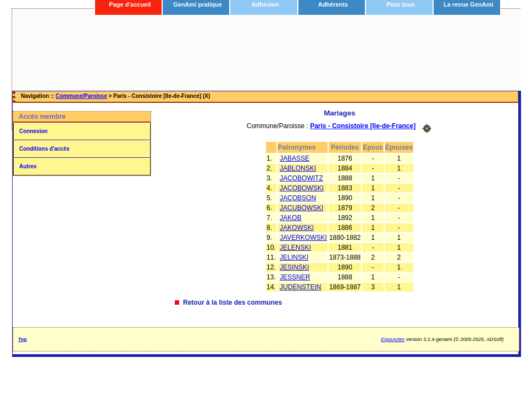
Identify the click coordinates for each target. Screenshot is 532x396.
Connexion (34, 131)
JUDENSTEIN (300, 287)
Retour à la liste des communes (232, 302)
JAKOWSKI (297, 228)
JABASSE (295, 158)
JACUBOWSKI (301, 208)
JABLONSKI (298, 168)
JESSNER (295, 277)
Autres (28, 166)
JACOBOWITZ (301, 178)
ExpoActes (393, 339)
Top (23, 339)
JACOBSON (298, 198)
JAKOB (290, 218)
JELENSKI (295, 248)
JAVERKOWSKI (303, 238)
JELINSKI (294, 257)
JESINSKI (294, 267)
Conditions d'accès (44, 149)
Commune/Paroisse (81, 96)
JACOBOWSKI (302, 188)
